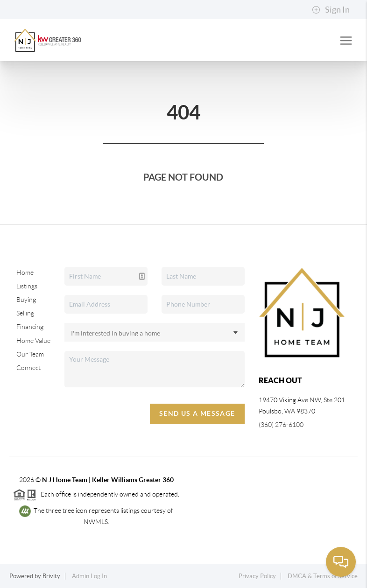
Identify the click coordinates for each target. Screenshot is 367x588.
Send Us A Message (197, 413)
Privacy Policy (257, 576)
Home (25, 273)
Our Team (30, 354)
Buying (26, 300)
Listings (27, 286)
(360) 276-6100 (281, 425)
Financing (30, 327)
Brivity (51, 576)
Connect (28, 368)
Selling (25, 313)
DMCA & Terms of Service (323, 576)
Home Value (33, 341)
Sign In (331, 10)
